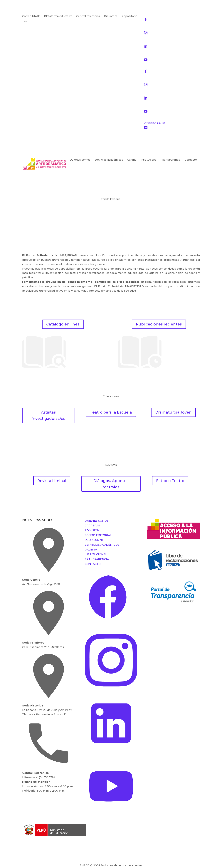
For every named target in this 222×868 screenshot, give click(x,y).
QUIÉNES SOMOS (97, 521)
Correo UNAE (31, 16)
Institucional (149, 160)
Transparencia (171, 160)
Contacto (191, 160)
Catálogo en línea (63, 324)
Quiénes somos (80, 160)
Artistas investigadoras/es (49, 415)
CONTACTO (93, 564)
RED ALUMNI (94, 540)
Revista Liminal (52, 481)
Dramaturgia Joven (173, 412)
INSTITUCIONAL (96, 554)
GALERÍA (91, 550)
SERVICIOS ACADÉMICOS (102, 545)
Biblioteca (111, 16)
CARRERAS (92, 525)
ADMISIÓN (92, 530)
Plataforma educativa (58, 16)
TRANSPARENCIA (97, 559)
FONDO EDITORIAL (98, 535)
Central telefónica (88, 16)
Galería (132, 160)
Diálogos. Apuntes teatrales (111, 484)
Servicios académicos (109, 160)
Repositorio (129, 16)
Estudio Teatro (170, 481)
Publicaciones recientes (159, 324)
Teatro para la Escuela (111, 412)
